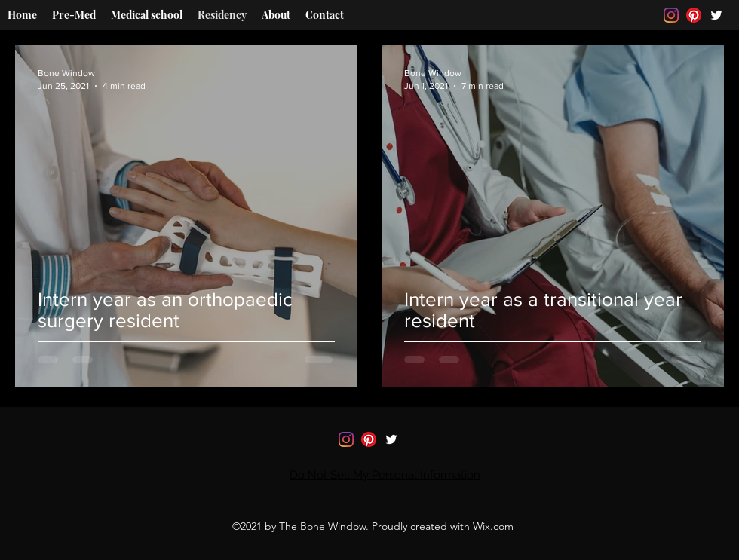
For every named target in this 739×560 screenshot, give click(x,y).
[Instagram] (671, 15)
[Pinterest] (694, 15)
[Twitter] (716, 15)
